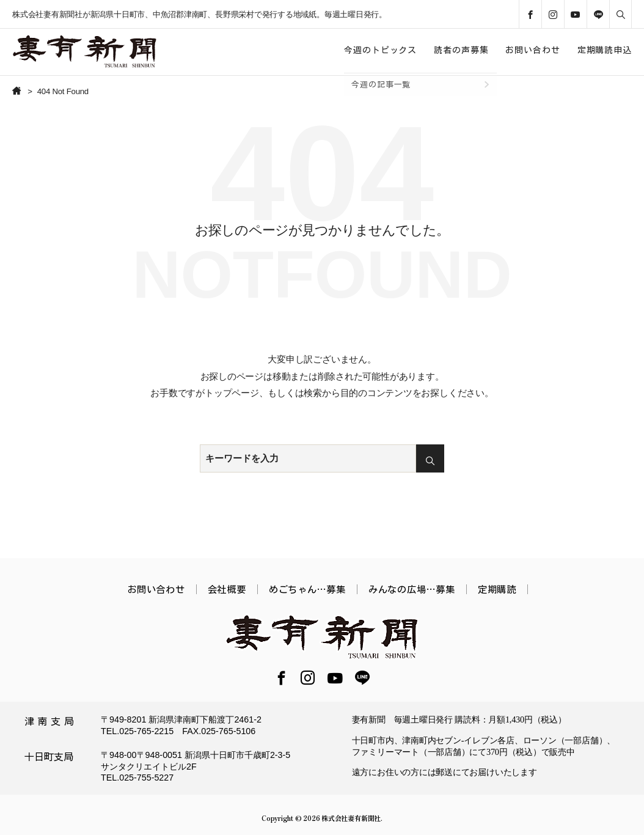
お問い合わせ (532, 50)
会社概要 (227, 589)
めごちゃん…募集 (307, 589)
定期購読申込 (605, 50)
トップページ (232, 393)
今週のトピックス (380, 50)
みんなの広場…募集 (412, 589)
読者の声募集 (461, 50)
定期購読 (497, 589)
